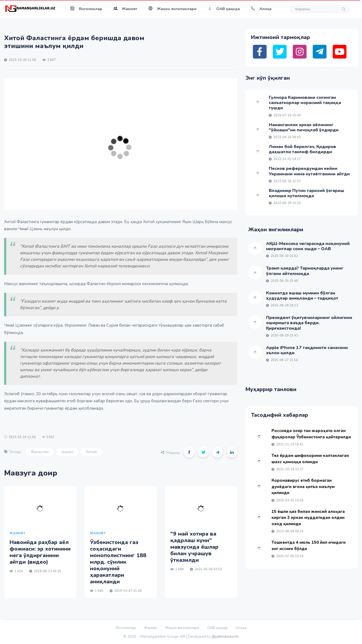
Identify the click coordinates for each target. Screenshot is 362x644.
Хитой (91, 452)
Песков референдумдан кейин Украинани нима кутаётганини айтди (309, 171)
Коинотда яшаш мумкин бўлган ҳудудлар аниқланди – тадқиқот (302, 296)
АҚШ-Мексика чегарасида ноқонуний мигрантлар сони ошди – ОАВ (308, 246)
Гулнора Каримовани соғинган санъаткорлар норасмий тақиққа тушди (305, 103)
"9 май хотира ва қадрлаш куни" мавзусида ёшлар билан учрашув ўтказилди (194, 547)
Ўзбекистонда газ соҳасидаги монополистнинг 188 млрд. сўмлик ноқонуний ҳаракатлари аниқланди (118, 562)
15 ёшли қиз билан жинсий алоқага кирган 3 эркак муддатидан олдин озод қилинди (308, 518)
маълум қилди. (58, 229)
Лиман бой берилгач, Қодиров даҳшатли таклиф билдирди (302, 149)
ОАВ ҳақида (224, 9)
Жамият (125, 9)
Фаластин (40, 452)
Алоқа (261, 9)
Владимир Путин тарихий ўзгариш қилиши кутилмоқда (306, 193)
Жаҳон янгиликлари (172, 9)
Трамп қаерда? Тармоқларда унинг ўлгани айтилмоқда (305, 271)
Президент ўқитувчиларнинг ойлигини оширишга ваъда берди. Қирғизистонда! (309, 323)
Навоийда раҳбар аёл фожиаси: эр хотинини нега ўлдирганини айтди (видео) (40, 552)
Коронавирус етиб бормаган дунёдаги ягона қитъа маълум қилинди (303, 487)
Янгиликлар (86, 9)
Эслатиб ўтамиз (19, 394)
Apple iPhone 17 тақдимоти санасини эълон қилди (307, 350)
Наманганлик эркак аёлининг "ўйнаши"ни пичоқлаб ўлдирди (304, 127)
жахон (67, 452)
